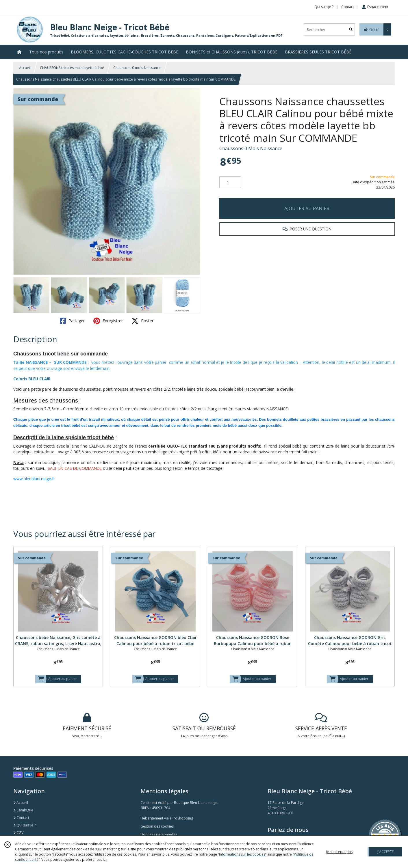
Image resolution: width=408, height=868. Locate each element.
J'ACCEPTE (385, 852)
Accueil (25, 68)
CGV (18, 833)
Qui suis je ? (24, 825)
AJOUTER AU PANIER (307, 208)
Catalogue (23, 810)
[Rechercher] (351, 30)
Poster (142, 321)
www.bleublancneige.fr (34, 479)
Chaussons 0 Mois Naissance (251, 148)
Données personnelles (159, 834)
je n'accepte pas (339, 852)
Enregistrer (108, 321)
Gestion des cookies (157, 826)
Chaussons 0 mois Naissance (137, 68)
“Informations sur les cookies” (242, 854)
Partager (72, 321)
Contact (348, 7)
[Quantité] (230, 182)
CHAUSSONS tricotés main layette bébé (72, 68)
